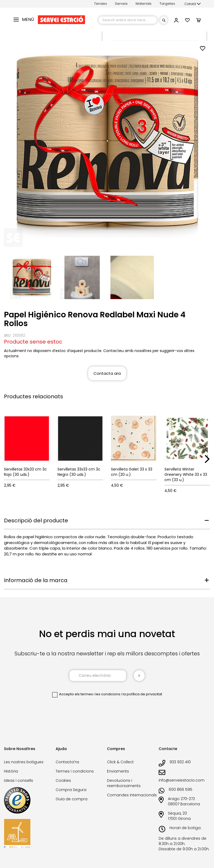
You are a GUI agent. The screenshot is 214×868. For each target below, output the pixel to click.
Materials (144, 4)
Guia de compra (72, 799)
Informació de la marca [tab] (36, 580)
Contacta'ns (67, 762)
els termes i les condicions (97, 694)
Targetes (167, 4)
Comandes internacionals (132, 795)
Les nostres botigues (24, 762)
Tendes (101, 4)
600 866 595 (180, 789)
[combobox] (128, 20)
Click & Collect (120, 762)
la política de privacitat (142, 694)
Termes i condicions (75, 771)
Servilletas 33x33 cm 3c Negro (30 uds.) (79, 472)
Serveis (121, 4)
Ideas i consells (19, 780)
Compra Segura (71, 790)
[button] (193, 4)
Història (11, 771)
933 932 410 (180, 762)
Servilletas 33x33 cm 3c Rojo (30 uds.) (25, 472)
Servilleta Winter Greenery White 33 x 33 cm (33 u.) (186, 474)
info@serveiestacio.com (182, 780)
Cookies (63, 780)
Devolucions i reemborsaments (124, 783)
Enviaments (118, 771)
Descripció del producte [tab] (36, 520)
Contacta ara (107, 373)
